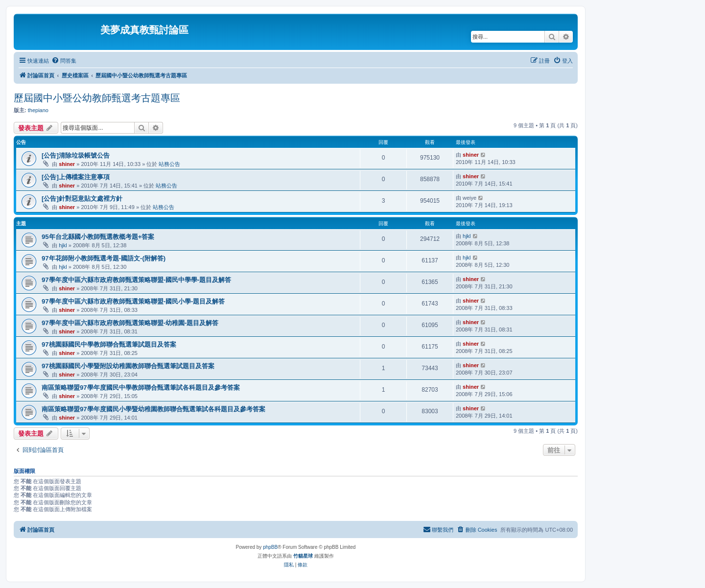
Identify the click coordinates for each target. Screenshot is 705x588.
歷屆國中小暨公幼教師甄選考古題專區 (97, 98)
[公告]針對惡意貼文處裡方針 (82, 199)
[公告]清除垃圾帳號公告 (76, 155)
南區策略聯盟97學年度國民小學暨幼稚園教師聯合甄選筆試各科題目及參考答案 (153, 409)
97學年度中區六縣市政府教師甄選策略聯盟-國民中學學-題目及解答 (136, 280)
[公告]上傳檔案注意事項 (76, 177)
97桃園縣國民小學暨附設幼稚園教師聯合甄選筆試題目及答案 (128, 366)
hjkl (63, 245)
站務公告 (169, 164)
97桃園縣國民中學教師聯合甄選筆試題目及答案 (109, 344)
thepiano (38, 110)
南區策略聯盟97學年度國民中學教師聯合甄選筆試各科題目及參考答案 (141, 388)
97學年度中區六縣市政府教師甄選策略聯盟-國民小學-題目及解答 (133, 301)
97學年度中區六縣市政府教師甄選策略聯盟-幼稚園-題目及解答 (130, 323)
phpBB (270, 547)
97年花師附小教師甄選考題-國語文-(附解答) (104, 258)
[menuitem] (64, 61)
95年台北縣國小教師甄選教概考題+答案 (98, 237)
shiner (67, 164)
